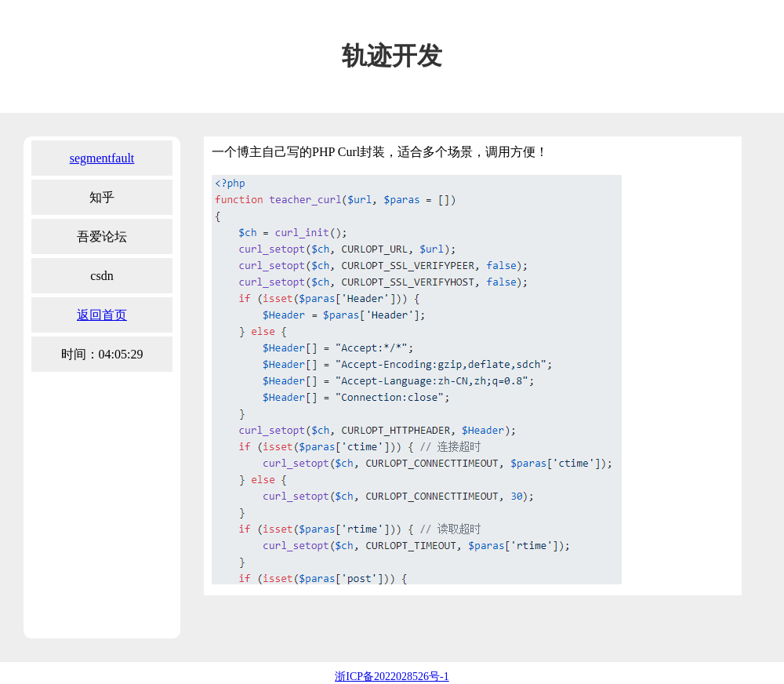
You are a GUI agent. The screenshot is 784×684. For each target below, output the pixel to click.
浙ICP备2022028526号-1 (392, 677)
